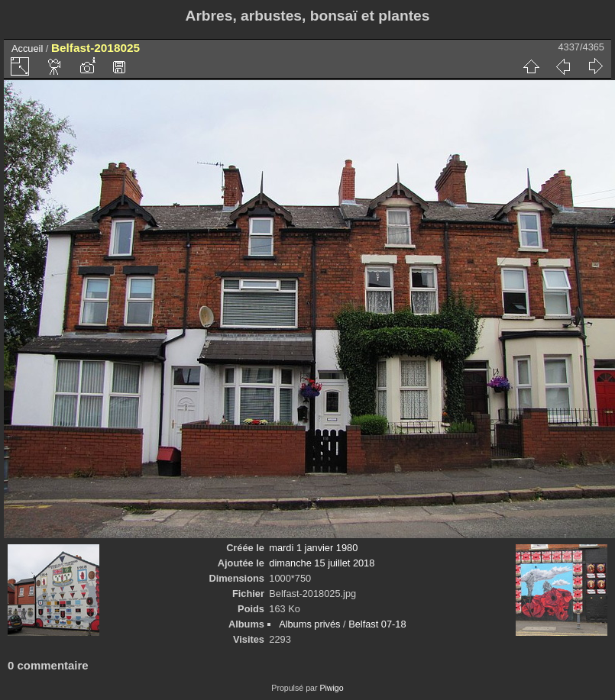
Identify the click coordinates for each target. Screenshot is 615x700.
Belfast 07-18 (377, 624)
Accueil (27, 48)
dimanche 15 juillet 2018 (322, 563)
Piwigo (331, 688)
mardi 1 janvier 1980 (313, 548)
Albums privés (309, 624)
